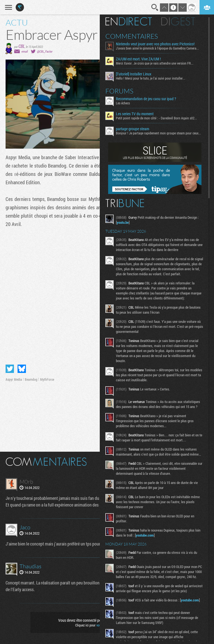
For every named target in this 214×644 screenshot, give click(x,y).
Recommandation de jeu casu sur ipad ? (146, 99)
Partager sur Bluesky (22, 369)
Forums (119, 91)
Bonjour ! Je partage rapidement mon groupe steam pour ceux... (158, 133)
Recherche (155, 8)
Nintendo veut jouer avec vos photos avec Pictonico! (155, 44)
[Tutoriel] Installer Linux (134, 74)
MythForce (47, 379)
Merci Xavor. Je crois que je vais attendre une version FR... (155, 63)
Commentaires (132, 36)
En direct (129, 21)
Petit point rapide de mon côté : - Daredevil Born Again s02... (156, 118)
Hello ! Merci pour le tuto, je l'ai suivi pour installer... (151, 78)
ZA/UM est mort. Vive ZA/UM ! (138, 59)
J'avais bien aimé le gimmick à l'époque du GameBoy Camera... (157, 48)
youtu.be (123, 222)
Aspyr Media (14, 379)
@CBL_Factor (45, 51)
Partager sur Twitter (10, 369)
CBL (22, 46)
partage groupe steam (132, 129)
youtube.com (145, 535)
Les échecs (123, 103)
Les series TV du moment (135, 114)
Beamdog (31, 379)
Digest (178, 21)
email (25, 51)
